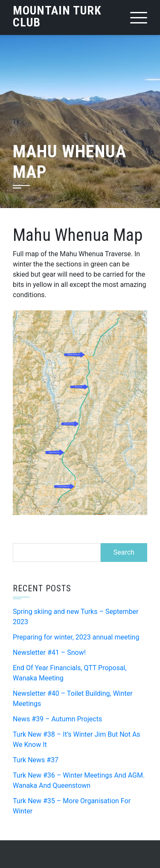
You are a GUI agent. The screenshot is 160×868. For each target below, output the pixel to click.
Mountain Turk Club (57, 16)
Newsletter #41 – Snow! (49, 652)
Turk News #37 (36, 760)
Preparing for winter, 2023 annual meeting (76, 637)
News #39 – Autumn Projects (57, 719)
